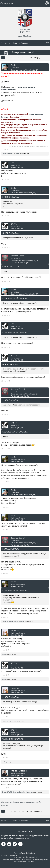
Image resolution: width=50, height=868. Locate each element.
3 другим (29, 792)
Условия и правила (41, 859)
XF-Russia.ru (12, 855)
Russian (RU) (27, 859)
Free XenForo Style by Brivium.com (25, 857)
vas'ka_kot (15, 630)
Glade (13, 65)
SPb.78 (14, 163)
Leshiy (4, 154)
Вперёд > (38, 58)
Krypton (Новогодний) (12, 859)
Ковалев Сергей (18, 256)
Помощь (32, 862)
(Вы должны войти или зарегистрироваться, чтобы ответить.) (21, 804)
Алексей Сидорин (19, 771)
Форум (7, 3)
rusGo (13, 457)
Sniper (17, 154)
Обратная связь (21, 862)
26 (31, 58)
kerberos (10, 154)
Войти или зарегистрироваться (47, 4)
